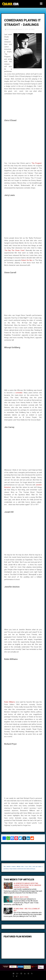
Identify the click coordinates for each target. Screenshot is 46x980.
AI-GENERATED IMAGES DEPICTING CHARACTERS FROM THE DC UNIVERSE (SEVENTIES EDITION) (27, 885)
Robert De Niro (27, 260)
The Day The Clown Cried (14, 250)
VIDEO (33, 29)
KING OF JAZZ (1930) (21, 897)
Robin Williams (10, 702)
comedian (19, 393)
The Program (37, 163)
